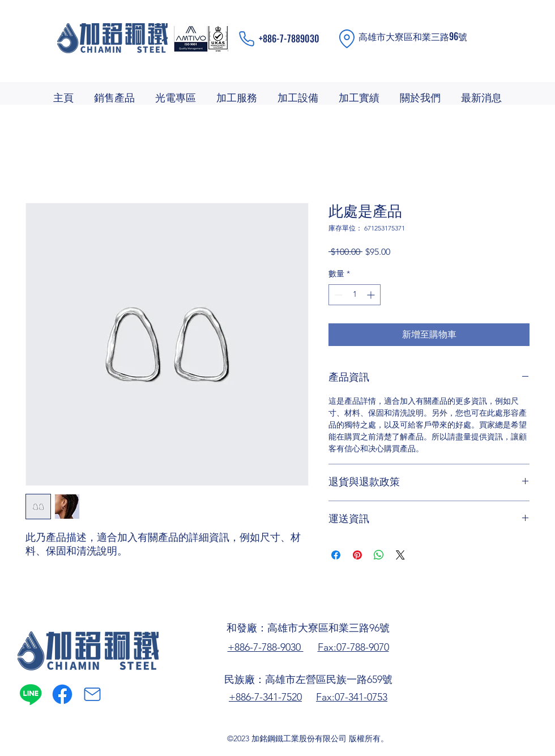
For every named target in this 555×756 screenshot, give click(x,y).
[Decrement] (337, 295)
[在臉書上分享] (336, 555)
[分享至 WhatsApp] (379, 555)
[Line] (31, 694)
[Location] (347, 39)
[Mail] (92, 694)
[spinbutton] (355, 295)
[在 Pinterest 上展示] (357, 555)
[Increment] (372, 295)
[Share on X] (400, 555)
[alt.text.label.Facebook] (62, 694)
